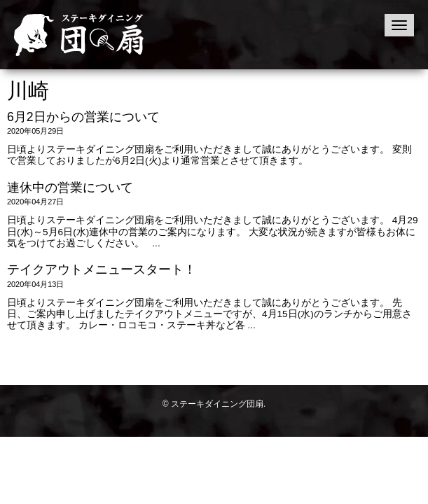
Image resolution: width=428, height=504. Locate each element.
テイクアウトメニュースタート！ (102, 269)
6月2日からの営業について (83, 117)
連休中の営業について (70, 188)
